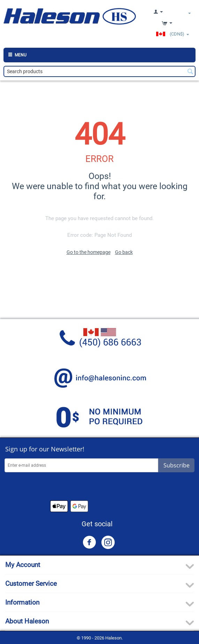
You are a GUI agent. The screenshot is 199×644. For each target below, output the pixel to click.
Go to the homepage (89, 252)
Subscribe (177, 465)
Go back (124, 252)
